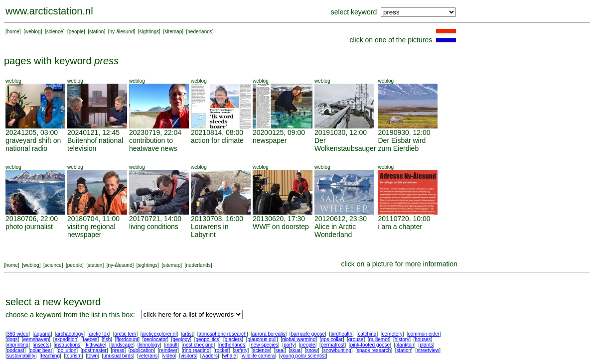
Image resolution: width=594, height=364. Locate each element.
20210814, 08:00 (217, 132)
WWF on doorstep (281, 227)
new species (264, 345)
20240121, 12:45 (93, 132)
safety (241, 350)
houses (423, 339)
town (92, 356)
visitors (188, 356)
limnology (149, 345)
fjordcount (127, 339)
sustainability (21, 356)
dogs (12, 339)
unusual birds (118, 356)
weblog (33, 32)
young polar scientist (303, 356)
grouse (356, 339)
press (118, 350)
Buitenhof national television (95, 144)
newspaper (270, 140)
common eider (424, 334)
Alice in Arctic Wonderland (335, 231)
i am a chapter (400, 227)
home (13, 32)
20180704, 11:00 (93, 219)
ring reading (196, 350)
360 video (18, 334)
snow (312, 350)
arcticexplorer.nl (159, 334)
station (96, 32)
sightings (149, 32)
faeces (90, 339)
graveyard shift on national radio (33, 144)
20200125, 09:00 (279, 132)
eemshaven (36, 339)
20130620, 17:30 (279, 219)
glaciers (233, 339)
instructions (68, 345)
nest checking (198, 345)
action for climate (217, 140)
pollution (67, 350)
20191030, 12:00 (341, 132)
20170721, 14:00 (155, 219)
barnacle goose (308, 334)
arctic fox (99, 334)
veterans (148, 356)
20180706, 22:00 (32, 219)
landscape (122, 345)
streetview (428, 350)
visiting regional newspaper (91, 231)
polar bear (41, 350)
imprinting (18, 345)
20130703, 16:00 (217, 219)
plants (426, 345)
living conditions (154, 227)
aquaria (42, 334)
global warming (299, 339)
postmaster (94, 350)
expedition (66, 339)
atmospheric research (223, 334)
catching (367, 334)
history (402, 339)
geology (181, 339)
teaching (50, 356)
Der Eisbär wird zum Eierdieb (402, 144)
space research (374, 350)
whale (230, 356)
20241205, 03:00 (32, 132)
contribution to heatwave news (153, 144)
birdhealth (341, 334)
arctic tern (126, 334)
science (55, 32)
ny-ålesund (122, 32)
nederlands (200, 32)
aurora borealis (269, 334)
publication (142, 350)
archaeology (70, 334)
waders (210, 356)
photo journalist (29, 227)
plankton (405, 345)
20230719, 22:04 (155, 132)
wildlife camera (258, 356)
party (289, 345)
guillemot (379, 339)
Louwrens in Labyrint (210, 231)
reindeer (169, 350)
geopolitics (207, 339)
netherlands (232, 345)
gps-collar (332, 339)
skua (295, 350)
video (169, 356)
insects (42, 345)
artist (188, 334)
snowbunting (337, 350)
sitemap (173, 32)
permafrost (333, 345)
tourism (74, 356)
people (76, 32)
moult (171, 345)
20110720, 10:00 (404, 219)
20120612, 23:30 (341, 219)
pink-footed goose (370, 345)
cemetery (392, 334)
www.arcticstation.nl (49, 11)
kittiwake (95, 345)
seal (280, 350)
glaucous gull (262, 339)
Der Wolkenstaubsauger (345, 144)
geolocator (155, 339)
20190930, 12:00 (404, 132)
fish (107, 339)
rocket (222, 350)
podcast (16, 350)
